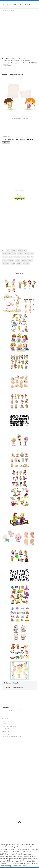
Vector (34, 63)
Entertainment (26, 61)
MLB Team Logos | (13, 861)
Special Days (25, 63)
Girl (28, 257)
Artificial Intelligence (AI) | (25, 847)
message (11, 260)
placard (24, 260)
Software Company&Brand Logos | (28, 863)
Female (5, 257)
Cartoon (13, 59)
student (19, 264)
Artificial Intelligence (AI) (9, 726)
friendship (18, 257)
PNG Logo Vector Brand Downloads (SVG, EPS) (19, 5)
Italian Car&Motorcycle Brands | (19, 852)
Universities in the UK (20, 866)
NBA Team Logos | (26, 861)
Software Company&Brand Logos (12, 736)
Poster (30, 260)
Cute (32, 254)
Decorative (22, 59)
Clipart (26, 254)
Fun (24, 257)
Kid (32, 257)
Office (11, 63)
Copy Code (6, 143)
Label (4, 260)
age (8, 250)
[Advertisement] (19, 34)
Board (20, 250)
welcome (26, 264)
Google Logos (6, 734)
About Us (5, 724)
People (17, 63)
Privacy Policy (6, 721)
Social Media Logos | (7, 866)
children (20, 254)
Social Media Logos (8, 729)
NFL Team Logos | (11, 863)
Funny (4, 63)
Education (15, 61)
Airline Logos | (5, 845)
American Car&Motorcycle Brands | (21, 845)
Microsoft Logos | (22, 854)
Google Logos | (21, 849)
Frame (11, 257)
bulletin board (7, 254)
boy (25, 250)
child (14, 254)
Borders (5, 59)
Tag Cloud (5, 719)
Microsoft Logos (7, 731)
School (13, 264)
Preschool (6, 264)
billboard (14, 250)
